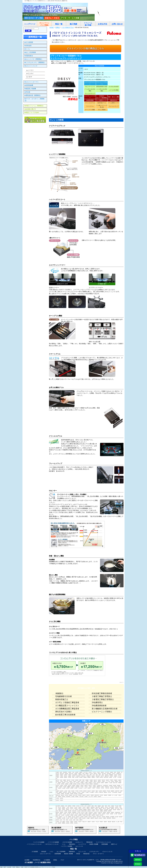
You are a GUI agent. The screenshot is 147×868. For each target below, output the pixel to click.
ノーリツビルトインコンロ (34, 844)
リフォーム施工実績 (88, 24)
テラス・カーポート (98, 854)
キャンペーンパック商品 (44, 24)
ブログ (62, 860)
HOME (52, 28)
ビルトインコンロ (107, 852)
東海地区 (138, 864)
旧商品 (58, 28)
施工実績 (73, 24)
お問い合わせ (117, 24)
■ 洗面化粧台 (29, 56)
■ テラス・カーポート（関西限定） (35, 100)
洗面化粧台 (72, 844)
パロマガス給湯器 (67, 842)
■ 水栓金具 (28, 46)
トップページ (30, 24)
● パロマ (29, 77)
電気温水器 (89, 842)
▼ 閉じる (138, 851)
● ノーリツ (30, 70)
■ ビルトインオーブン (32, 82)
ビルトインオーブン (46, 854)
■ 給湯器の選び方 (30, 109)
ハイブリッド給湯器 (67, 846)
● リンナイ (30, 74)
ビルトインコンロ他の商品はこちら (85, 49)
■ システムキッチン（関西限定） (35, 63)
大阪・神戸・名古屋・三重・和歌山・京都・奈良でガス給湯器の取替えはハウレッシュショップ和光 (28, 867)
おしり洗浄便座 (61, 852)
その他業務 (47, 860)
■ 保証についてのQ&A (32, 112)
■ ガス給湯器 (29, 42)
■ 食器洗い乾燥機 (30, 89)
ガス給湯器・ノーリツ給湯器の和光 (38, 862)
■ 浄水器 (27, 92)
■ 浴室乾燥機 (29, 85)
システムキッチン (94, 852)
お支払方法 (102, 24)
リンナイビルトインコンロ (103, 842)
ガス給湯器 (35, 852)
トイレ (64, 844)
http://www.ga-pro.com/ (117, 863)
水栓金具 (44, 852)
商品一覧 (59, 24)
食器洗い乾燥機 (94, 844)
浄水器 (78, 854)
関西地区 (138, 860)
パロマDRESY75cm (68, 28)
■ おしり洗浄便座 (30, 52)
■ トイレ (27, 49)
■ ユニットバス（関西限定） (34, 59)
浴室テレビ (114, 844)
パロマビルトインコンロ (52, 844)
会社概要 (27, 860)
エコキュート (79, 842)
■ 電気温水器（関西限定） (33, 95)
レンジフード (82, 844)
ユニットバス (79, 846)
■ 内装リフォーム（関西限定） (35, 106)
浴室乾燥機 (105, 844)
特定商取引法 (37, 860)
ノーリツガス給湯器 (53, 842)
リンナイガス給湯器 (39, 842)
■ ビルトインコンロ (31, 66)
